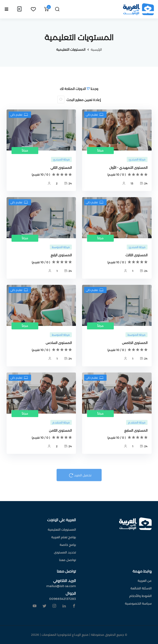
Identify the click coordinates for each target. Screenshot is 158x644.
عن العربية (145, 581)
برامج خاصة (68, 545)
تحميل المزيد (79, 477)
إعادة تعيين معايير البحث (84, 100)
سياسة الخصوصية (138, 603)
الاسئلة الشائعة (141, 588)
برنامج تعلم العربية (64, 537)
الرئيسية (96, 50)
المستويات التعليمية (71, 50)
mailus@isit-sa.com (61, 586)
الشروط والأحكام (140, 596)
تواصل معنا (67, 560)
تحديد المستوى (65, 552)
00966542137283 (63, 599)
